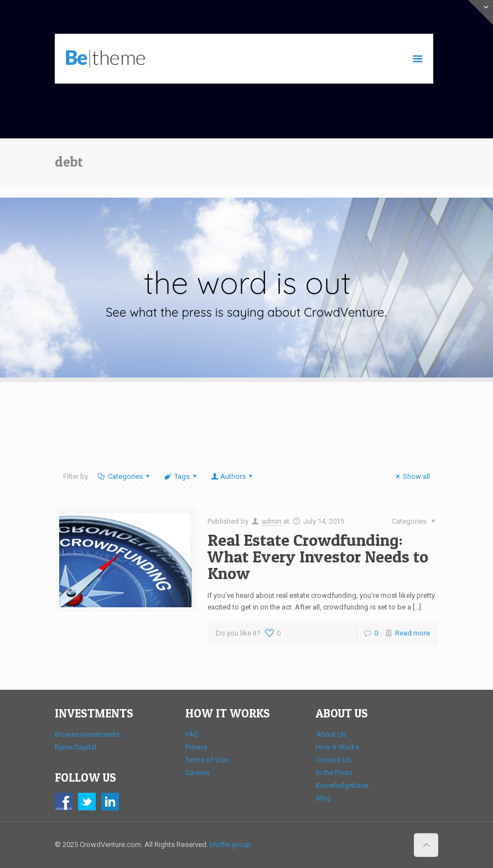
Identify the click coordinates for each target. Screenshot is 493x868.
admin (272, 521)
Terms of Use (207, 760)
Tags (181, 476)
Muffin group (230, 844)
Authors (232, 476)
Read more (412, 633)
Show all (411, 476)
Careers (198, 773)
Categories (124, 476)
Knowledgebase (342, 785)
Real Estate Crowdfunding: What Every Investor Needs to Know (318, 556)
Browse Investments (87, 734)
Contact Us (334, 760)
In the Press (334, 773)
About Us (331, 734)
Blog (323, 798)
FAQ (192, 734)
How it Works (338, 747)
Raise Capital (76, 747)
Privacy (196, 747)
